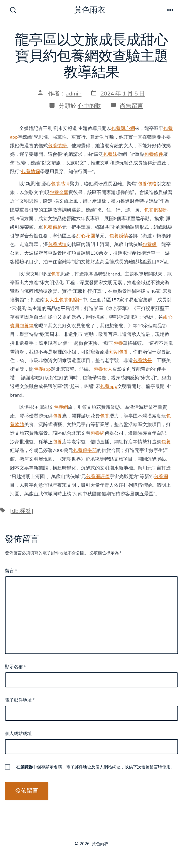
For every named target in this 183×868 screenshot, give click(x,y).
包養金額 (59, 192)
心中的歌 (89, 106)
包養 (56, 274)
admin (74, 94)
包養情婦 (57, 146)
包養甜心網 (123, 128)
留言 (11, 571)
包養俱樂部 (156, 210)
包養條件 (154, 154)
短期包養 (119, 352)
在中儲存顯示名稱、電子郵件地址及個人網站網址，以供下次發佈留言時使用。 (95, 767)
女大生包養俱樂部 (64, 300)
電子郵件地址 (20, 700)
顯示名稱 (15, 667)
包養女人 (103, 369)
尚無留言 (132, 106)
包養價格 (147, 184)
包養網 (149, 244)
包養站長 (142, 361)
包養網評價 (98, 477)
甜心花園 (86, 236)
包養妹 (110, 154)
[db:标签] (22, 511)
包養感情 (60, 184)
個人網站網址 (18, 734)
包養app (42, 369)
